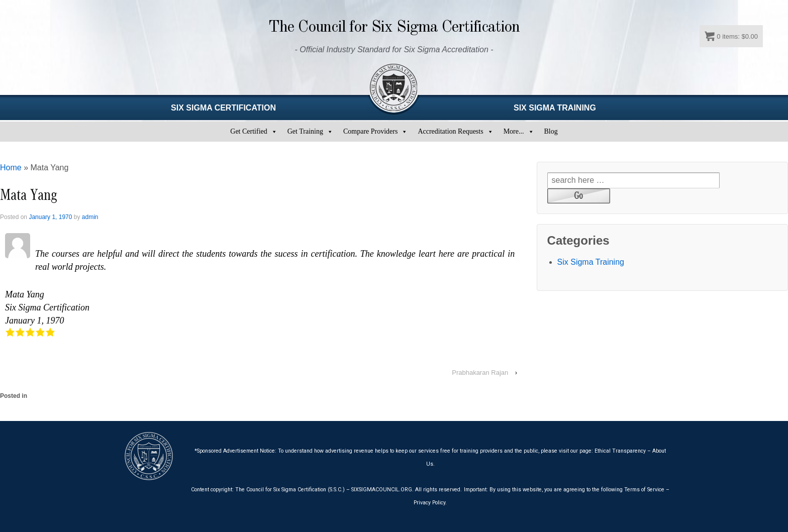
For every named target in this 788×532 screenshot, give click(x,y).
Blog (551, 131)
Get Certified (249, 131)
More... (514, 131)
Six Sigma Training (591, 262)
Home (11, 168)
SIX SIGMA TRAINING (555, 108)
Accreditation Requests (450, 131)
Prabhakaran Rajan (480, 373)
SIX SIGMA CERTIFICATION (223, 108)
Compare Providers (370, 131)
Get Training (305, 131)
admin (90, 217)
